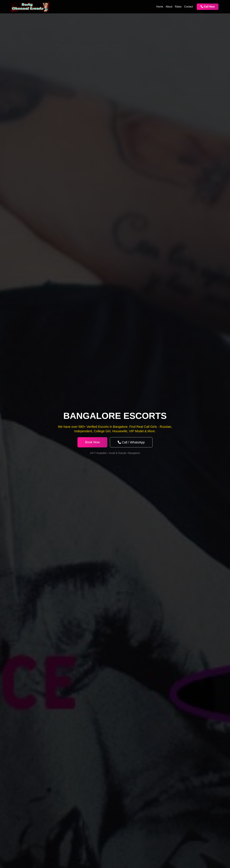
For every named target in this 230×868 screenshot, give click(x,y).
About (169, 7)
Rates (178, 7)
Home (160, 7)
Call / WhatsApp (131, 442)
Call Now (208, 7)
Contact (189, 7)
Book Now (92, 442)
